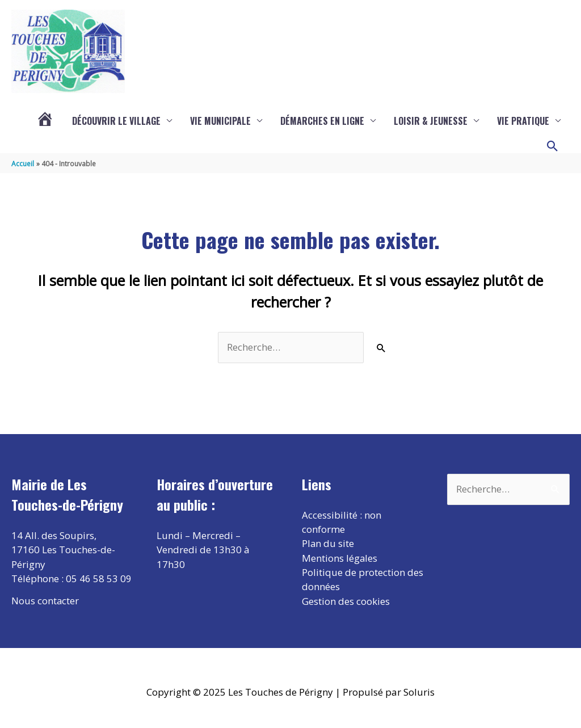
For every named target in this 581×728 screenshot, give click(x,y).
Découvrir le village (116, 121)
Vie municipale (220, 121)
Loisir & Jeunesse (431, 121)
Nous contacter (45, 601)
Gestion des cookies (346, 602)
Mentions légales (340, 559)
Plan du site (328, 544)
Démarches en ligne (322, 121)
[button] (553, 146)
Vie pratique (523, 121)
